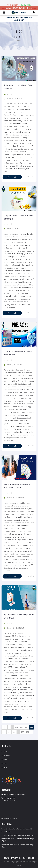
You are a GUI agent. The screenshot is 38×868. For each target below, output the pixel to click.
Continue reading (12, 177)
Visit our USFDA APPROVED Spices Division (19, 8)
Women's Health (6, 755)
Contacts (31, 858)
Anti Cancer (4, 767)
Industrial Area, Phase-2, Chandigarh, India (19, 18)
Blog (25, 858)
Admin (10, 94)
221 (27, 727)
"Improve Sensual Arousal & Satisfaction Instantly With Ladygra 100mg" (18, 840)
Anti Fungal (4, 759)
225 (14, 732)
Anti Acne (4, 763)
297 (22, 732)
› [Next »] (31, 732)
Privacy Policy (16, 858)
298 (28, 732)
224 (9, 732)
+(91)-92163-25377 (19, 20)
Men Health (4, 751)
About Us (7, 858)
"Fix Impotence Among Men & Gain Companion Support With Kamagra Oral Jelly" (17, 830)
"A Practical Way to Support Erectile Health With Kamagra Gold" (18, 835)
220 (22, 727)
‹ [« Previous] (3, 727)
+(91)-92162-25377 (9, 798)
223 (4, 732)
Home (16, 37)
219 (17, 727)
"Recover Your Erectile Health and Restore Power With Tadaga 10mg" (17, 846)
